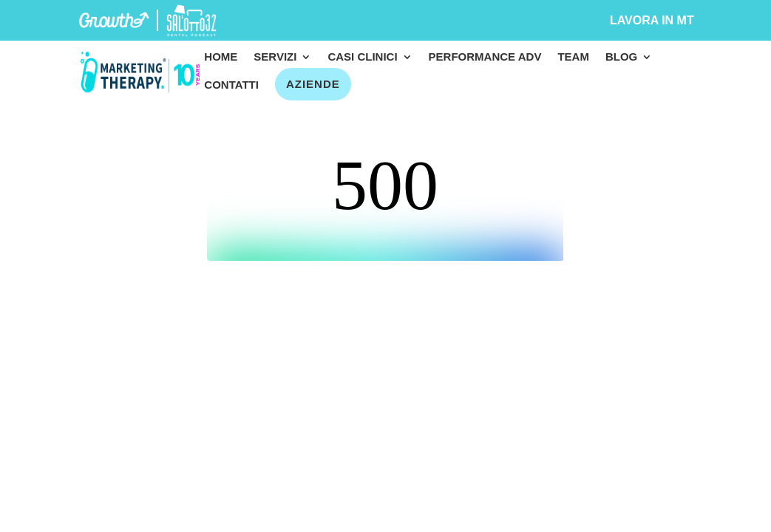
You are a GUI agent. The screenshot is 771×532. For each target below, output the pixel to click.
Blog (621, 57)
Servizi (275, 57)
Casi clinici (362, 57)
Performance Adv (485, 57)
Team (573, 57)
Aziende (313, 84)
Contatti (231, 85)
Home (221, 57)
